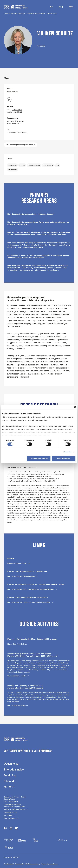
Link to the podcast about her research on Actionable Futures (31, 589)
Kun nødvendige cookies (39, 459)
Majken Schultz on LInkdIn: (17, 563)
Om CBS (9, 787)
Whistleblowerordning (32, 864)
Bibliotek (9, 781)
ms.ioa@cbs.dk (12, 92)
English (50, 7)
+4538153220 (17, 110)
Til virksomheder (10, 818)
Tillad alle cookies (64, 459)
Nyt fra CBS (8, 815)
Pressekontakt (9, 812)
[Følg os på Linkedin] (17, 828)
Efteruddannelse (14, 770)
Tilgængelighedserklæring (50, 864)
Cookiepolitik (19, 864)
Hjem (7, 13)
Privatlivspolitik (9, 864)
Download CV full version (18, 132)
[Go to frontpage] (16, 7)
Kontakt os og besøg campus (14, 809)
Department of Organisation (36, 13)
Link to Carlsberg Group (16, 705)
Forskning (14, 13)
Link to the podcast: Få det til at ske (21, 576)
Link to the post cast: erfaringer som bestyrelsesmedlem (29, 602)
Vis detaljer (68, 452)
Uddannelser (12, 764)
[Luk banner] (75, 407)
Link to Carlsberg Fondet (17, 676)
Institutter (22, 13)
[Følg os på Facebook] (5, 828)
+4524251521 (17, 112)
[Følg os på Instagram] (11, 828)
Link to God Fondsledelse (17, 644)
